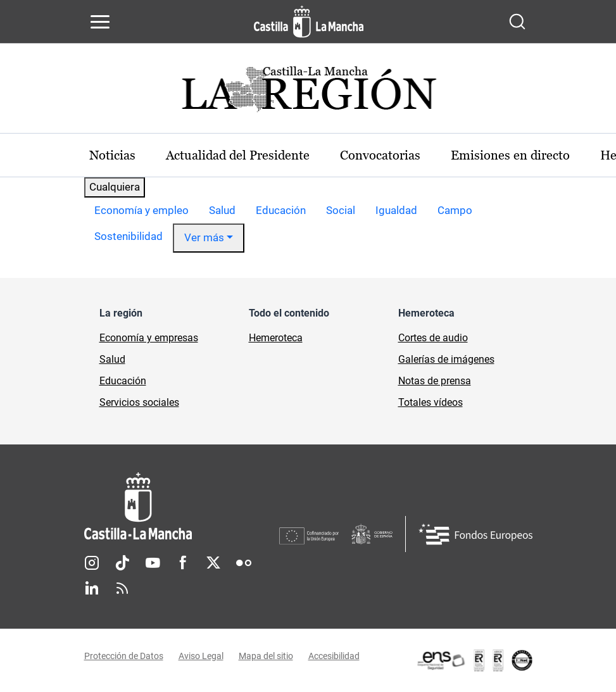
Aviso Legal (201, 656)
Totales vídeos (431, 402)
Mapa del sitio (266, 656)
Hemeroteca (276, 338)
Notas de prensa (435, 381)
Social (341, 210)
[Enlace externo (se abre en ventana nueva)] (474, 660)
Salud (222, 210)
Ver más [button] (204, 237)
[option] (141, 211)
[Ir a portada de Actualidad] (308, 93)
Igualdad (396, 210)
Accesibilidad (334, 656)
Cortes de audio (433, 338)
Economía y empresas (149, 338)
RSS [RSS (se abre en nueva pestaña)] (122, 588)
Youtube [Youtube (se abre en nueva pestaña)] (153, 563)
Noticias (112, 155)
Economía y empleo (141, 210)
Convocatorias (380, 155)
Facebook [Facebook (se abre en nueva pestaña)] (183, 563)
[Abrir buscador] (517, 22)
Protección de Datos (124, 656)
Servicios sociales (139, 402)
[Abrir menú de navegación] (100, 22)
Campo (455, 210)
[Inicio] (182, 506)
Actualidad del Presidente (238, 155)
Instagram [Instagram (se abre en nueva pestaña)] (92, 563)
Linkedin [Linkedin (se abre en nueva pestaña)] (92, 588)
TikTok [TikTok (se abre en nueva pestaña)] (122, 563)
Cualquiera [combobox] (115, 187)
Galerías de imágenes (446, 359)
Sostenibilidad (129, 236)
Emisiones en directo (510, 155)
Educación (281, 210)
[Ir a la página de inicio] (309, 22)
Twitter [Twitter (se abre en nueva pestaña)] (213, 563)
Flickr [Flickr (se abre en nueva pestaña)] (244, 563)
